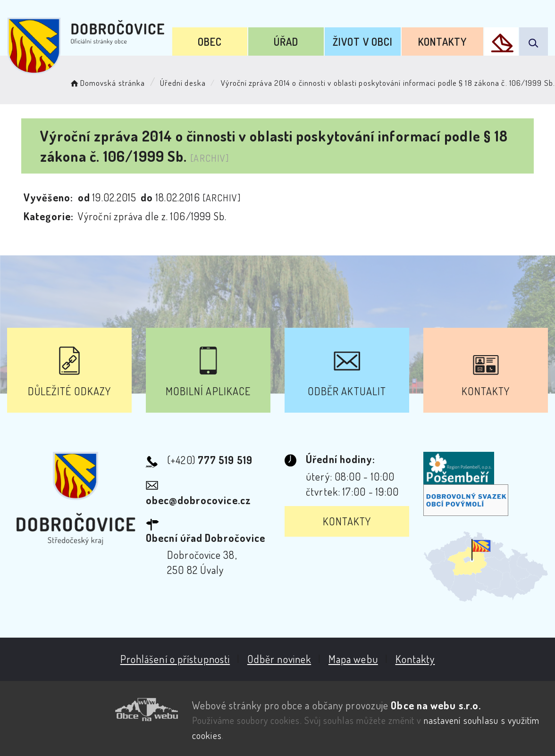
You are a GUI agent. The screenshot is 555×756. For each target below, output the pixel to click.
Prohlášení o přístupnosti (174, 659)
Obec (209, 42)
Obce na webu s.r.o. (435, 705)
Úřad (286, 42)
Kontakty (442, 42)
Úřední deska (183, 83)
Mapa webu (353, 659)
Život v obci (362, 42)
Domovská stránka (107, 83)
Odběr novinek (279, 659)
